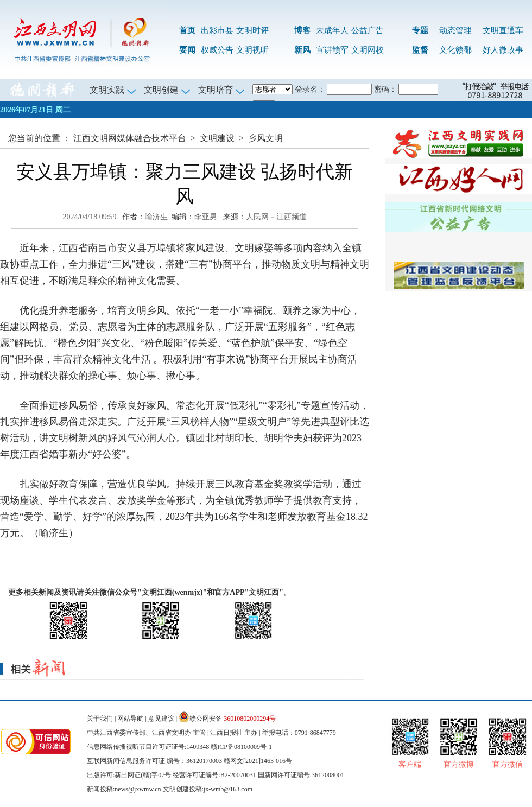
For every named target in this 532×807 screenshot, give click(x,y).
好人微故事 (503, 50)
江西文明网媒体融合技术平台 (130, 138)
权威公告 (217, 50)
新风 (302, 50)
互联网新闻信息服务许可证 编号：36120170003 (154, 761)
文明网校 (368, 50)
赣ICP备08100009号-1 (241, 747)
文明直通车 (503, 30)
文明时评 (252, 30)
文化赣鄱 (455, 50)
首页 (187, 30)
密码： (385, 89)
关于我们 (100, 719)
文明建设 (217, 138)
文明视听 (252, 50)
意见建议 (161, 719)
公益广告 (368, 30)
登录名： (310, 89)
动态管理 (455, 30)
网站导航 (130, 719)
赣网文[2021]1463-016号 (258, 761)
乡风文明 (265, 138)
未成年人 (332, 30)
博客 (302, 30)
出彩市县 (217, 30)
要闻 (187, 50)
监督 (420, 50)
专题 (420, 30)
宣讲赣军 (332, 50)
